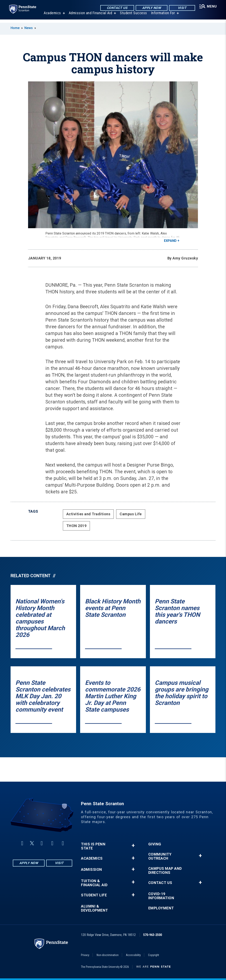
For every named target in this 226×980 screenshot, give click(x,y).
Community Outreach (160, 856)
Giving (155, 844)
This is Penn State (93, 846)
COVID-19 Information (161, 896)
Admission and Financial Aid (90, 16)
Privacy (85, 955)
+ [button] (133, 845)
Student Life (94, 895)
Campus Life (131, 514)
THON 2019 (76, 526)
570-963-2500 (153, 935)
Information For (163, 16)
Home (15, 28)
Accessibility (133, 955)
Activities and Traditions (88, 514)
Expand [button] (170, 241)
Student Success (133, 16)
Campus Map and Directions (165, 871)
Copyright (154, 955)
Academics (52, 16)
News (29, 28)
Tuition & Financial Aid (94, 883)
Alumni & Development (94, 908)
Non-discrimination (108, 955)
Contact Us (116, 8)
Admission (92, 870)
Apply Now (151, 8)
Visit (181, 8)
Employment (161, 908)
